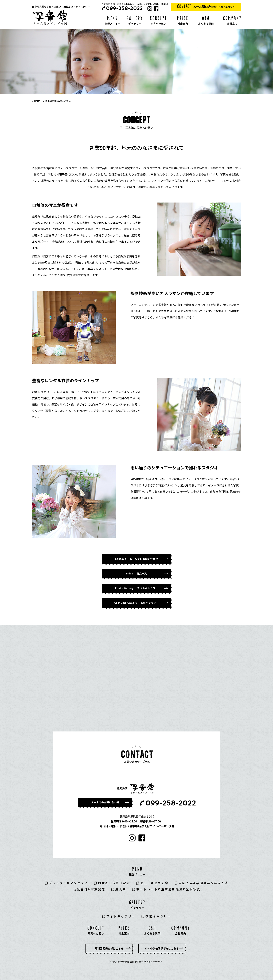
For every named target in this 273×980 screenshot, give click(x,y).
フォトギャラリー (121, 916)
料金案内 (183, 24)
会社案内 (232, 24)
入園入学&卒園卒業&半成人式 (204, 883)
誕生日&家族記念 (91, 889)
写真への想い (158, 24)
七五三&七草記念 (154, 883)
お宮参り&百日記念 (114, 883)
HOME (37, 101)
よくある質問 (206, 24)
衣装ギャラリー (158, 916)
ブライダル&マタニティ (69, 883)
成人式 (121, 889)
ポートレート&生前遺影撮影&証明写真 (168, 889)
